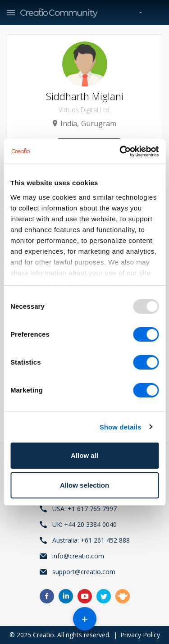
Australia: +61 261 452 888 (91, 540)
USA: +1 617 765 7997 (84, 509)
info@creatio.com (78, 556)
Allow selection (84, 485)
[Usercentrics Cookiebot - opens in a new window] (120, 151)
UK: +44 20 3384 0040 (84, 524)
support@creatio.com (84, 572)
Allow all (84, 455)
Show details (121, 427)
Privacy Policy (140, 635)
